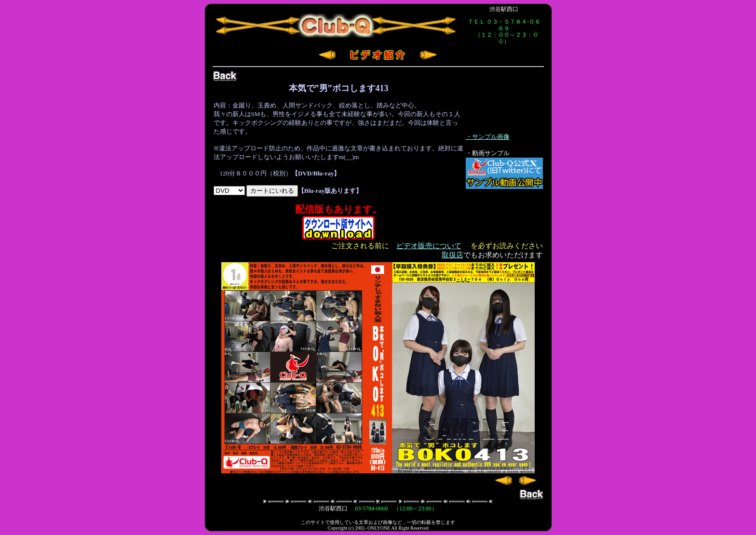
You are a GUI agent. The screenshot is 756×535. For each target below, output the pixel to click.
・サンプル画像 (488, 137)
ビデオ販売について (429, 246)
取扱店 (452, 255)
